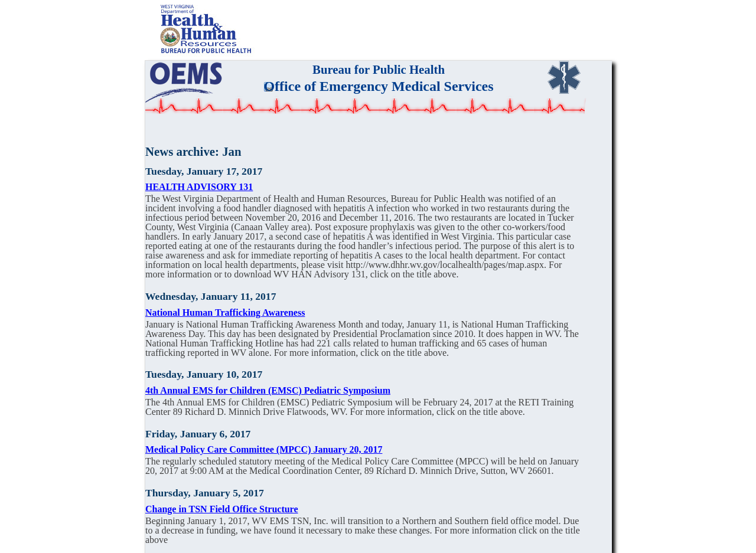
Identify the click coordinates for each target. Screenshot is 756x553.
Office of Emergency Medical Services (378, 86)
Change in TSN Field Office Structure (222, 509)
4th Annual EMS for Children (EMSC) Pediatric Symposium (268, 390)
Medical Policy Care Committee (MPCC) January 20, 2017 (264, 449)
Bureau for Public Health (379, 69)
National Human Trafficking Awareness (225, 313)
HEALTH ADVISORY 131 (199, 187)
